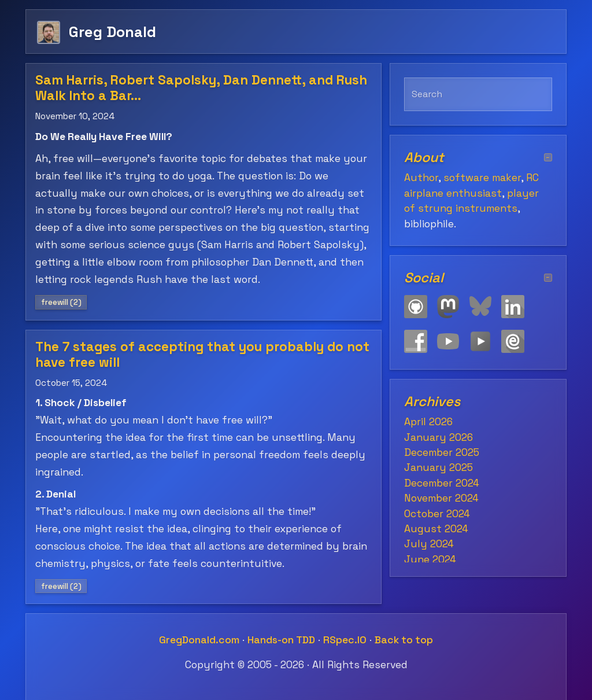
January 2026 (439, 437)
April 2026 (428, 422)
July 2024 (429, 544)
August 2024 (436, 529)
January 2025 (439, 467)
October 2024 (437, 514)
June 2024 (430, 559)
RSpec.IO (345, 640)
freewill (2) (61, 302)
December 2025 (442, 452)
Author (421, 178)
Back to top (404, 640)
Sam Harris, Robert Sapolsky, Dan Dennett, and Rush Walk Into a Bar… (201, 88)
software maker (482, 178)
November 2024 (441, 498)
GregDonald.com (199, 640)
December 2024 (442, 483)
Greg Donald (112, 32)
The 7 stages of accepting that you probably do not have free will (202, 355)
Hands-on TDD (281, 640)
